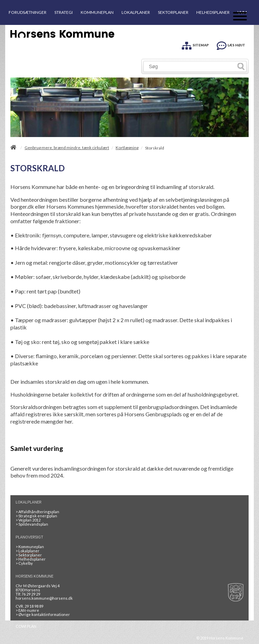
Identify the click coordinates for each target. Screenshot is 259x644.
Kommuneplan (30, 547)
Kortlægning (127, 148)
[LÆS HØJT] (231, 44)
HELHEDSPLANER (213, 12)
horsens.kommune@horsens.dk (44, 598)
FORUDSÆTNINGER (28, 12)
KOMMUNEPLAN (97, 12)
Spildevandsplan (32, 524)
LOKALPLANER (136, 12)
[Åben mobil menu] (240, 17)
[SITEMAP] (195, 44)
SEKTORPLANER (173, 12)
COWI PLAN (26, 626)
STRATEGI (64, 12)
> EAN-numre (27, 610)
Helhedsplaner (31, 559)
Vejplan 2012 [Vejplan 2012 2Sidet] (28, 520)
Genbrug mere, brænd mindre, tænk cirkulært (67, 148)
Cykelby (24, 563)
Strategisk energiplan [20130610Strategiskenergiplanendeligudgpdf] (36, 516)
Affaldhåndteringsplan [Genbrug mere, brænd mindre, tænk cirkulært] (37, 512)
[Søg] (190, 66)
